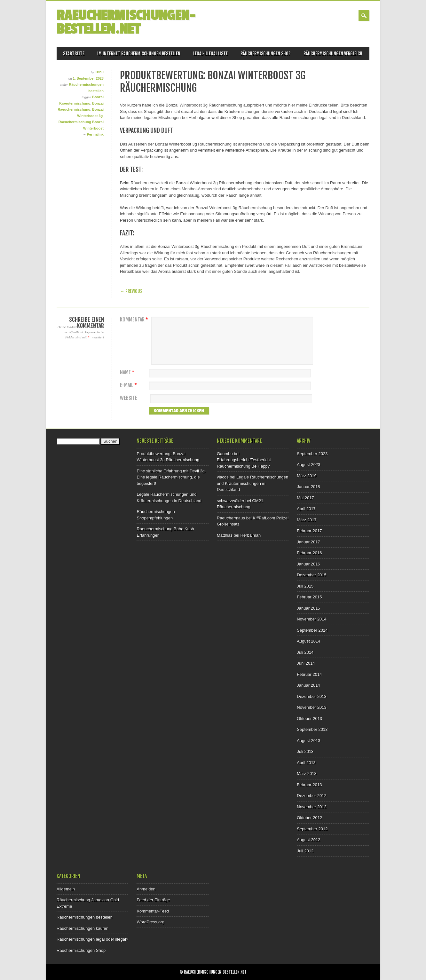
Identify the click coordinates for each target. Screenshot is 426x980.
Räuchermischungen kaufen (83, 928)
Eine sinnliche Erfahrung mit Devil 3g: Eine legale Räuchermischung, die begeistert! (171, 477)
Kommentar (135, 320)
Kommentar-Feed (153, 911)
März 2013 (307, 774)
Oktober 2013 (309, 719)
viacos (223, 477)
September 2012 (312, 829)
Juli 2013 (305, 751)
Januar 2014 (308, 685)
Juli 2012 (305, 851)
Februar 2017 (309, 531)
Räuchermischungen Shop (266, 54)
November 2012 (312, 807)
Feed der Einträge (153, 900)
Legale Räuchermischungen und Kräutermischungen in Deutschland (252, 483)
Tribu (99, 72)
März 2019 (307, 476)
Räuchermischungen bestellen (85, 917)
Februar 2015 (309, 597)
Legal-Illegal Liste (210, 54)
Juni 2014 (306, 663)
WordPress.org (150, 922)
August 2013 (308, 741)
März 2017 (307, 520)
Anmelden (146, 889)
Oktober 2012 (309, 818)
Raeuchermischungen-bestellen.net (126, 22)
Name (128, 372)
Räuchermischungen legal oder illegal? (92, 939)
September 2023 (312, 454)
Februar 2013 (309, 785)
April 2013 (306, 763)
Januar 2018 (308, 487)
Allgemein (66, 889)
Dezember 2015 (312, 575)
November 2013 (312, 707)
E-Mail (129, 385)
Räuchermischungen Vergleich (333, 54)
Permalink (95, 134)
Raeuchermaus (231, 518)
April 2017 (306, 509)
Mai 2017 (305, 498)
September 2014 (312, 630)
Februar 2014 (309, 674)
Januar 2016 (308, 564)
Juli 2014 (305, 652)
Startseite (74, 54)
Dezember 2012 (312, 796)
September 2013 (312, 729)
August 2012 (308, 840)
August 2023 (308, 465)
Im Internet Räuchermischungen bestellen (139, 54)
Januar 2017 (308, 542)
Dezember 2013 (312, 696)
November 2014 (312, 619)
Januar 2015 (308, 608)
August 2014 (308, 641)
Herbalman (251, 535)
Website (129, 398)
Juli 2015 (305, 586)
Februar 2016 (309, 553)
